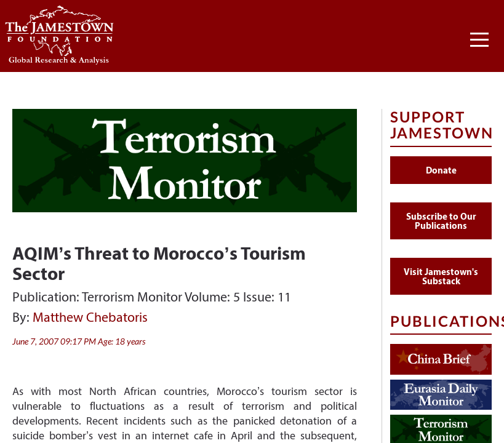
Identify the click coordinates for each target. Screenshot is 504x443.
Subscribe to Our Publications (441, 221)
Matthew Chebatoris (90, 317)
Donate (441, 170)
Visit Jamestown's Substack (441, 276)
